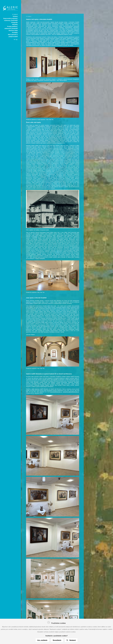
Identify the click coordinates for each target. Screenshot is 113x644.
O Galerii (15, 14)
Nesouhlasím (57, 640)
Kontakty (15, 33)
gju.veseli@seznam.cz (56, 392)
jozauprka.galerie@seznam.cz (71, 392)
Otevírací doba (13, 30)
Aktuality (15, 24)
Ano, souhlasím (42, 640)
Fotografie (14, 22)
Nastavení (73, 640)
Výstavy (15, 16)
